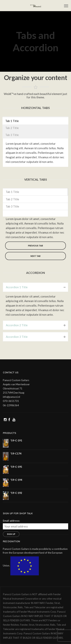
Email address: (11, 521)
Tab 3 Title (12, 135)
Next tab (35, 256)
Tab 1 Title (12, 121)
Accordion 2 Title (17, 325)
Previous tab (35, 246)
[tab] (35, 121)
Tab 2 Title (12, 128)
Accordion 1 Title (17, 287)
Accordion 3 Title (17, 337)
